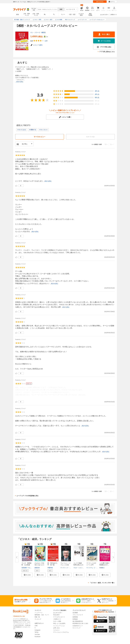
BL (45, 14)
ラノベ (63, 14)
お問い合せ (56, 628)
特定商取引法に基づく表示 (80, 623)
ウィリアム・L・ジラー (93, 568)
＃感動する (32, 130)
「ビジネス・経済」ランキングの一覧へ (102, 583)
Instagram (37, 630)
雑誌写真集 (90, 14)
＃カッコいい (43, 130)
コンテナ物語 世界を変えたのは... (78, 565)
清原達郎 (24, 568)
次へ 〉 (112, 144)
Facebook (37, 637)
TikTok (36, 632)
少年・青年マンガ (27, 14)
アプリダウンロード (59, 617)
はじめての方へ (104, 15)
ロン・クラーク (35, 33)
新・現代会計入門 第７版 (52, 564)
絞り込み (34, 9)
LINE (36, 626)
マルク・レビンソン (79, 568)
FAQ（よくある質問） (60, 623)
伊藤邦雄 (50, 568)
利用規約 (75, 619)
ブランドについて (78, 615)
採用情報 (75, 617)
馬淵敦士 (102, 568)
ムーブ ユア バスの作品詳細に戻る (27, 496)
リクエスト (56, 630)
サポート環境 (57, 621)
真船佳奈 (37, 568)
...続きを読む (19, 82)
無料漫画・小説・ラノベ (42, 615)
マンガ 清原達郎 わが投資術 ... (26, 565)
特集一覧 (37, 617)
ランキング (38, 619)
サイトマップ (76, 628)
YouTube (37, 634)
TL (54, 14)
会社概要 (75, 613)
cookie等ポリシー (78, 626)
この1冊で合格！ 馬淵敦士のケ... (105, 564)
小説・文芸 (72, 14)
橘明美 (44, 33)
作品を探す (56, 615)
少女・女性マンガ (36, 14)
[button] (27, 575)
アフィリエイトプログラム (61, 632)
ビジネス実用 (81, 14)
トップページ (39, 613)
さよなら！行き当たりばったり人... (39, 565)
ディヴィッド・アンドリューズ (70, 568)
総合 (18, 14)
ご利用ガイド (113, 15)
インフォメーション (59, 626)
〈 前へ (106, 144)
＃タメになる (22, 130)
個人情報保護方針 (78, 621)
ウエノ (30, 568)
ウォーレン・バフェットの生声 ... (65, 565)
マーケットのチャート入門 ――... (91, 565)
